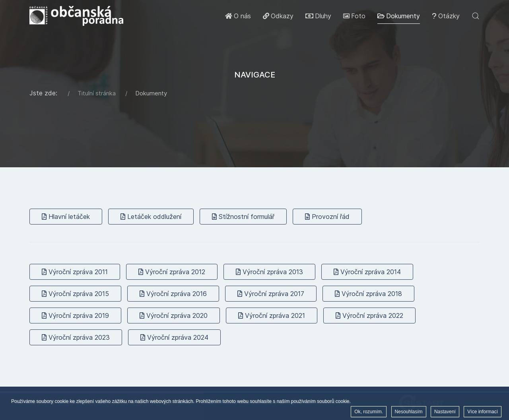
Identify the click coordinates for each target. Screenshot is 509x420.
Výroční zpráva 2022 (369, 315)
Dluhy (318, 16)
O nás (238, 16)
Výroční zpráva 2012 (172, 272)
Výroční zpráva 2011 (75, 272)
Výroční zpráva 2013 (269, 272)
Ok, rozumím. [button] (369, 412)
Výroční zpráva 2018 (368, 294)
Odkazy (278, 16)
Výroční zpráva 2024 (174, 337)
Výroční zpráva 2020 (174, 315)
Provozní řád (327, 217)
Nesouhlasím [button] (409, 412)
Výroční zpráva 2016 (173, 294)
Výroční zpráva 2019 (75, 315)
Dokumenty (399, 16)
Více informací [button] (483, 412)
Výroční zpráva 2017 (271, 294)
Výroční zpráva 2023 (76, 337)
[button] (476, 16)
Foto (354, 16)
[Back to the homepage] (76, 16)
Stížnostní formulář (243, 217)
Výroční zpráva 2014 (367, 272)
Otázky (446, 16)
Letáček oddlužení (151, 217)
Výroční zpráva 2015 (75, 294)
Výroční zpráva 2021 (272, 315)
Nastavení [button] (445, 412)
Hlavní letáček (66, 217)
